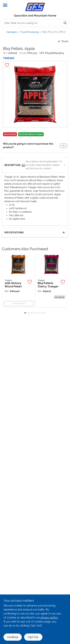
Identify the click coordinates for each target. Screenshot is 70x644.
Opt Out (33, 637)
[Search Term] (35, 23)
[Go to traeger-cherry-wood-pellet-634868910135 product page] (52, 280)
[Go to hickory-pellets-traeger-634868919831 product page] (19, 280)
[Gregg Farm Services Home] (35, 7)
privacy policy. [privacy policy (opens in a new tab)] (49, 618)
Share (63, 41)
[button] (35, 165)
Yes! (64, 146)
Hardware (12, 32)
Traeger (9, 58)
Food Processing (30, 32)
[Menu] (5, 5)
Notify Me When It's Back (31, 134)
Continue (13, 637)
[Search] (65, 23)
